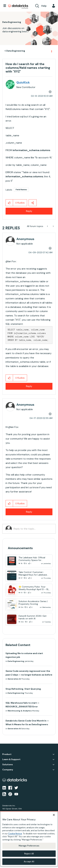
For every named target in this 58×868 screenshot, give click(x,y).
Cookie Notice (15, 833)
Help (44, 6)
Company (8, 770)
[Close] (54, 814)
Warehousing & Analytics (20, 711)
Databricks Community (18, 7)
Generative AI (14, 679)
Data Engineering (16, 51)
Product (7, 754)
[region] (29, 838)
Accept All (29, 861)
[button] (9, 203)
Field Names (21, 190)
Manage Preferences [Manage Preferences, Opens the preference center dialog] (29, 845)
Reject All (29, 853)
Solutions (8, 765)
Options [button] (51, 51)
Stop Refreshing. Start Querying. (24, 689)
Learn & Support (11, 759)
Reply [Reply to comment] (29, 386)
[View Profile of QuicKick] (23, 82)
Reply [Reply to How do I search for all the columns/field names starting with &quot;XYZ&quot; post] (29, 211)
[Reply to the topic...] (33, 529)
